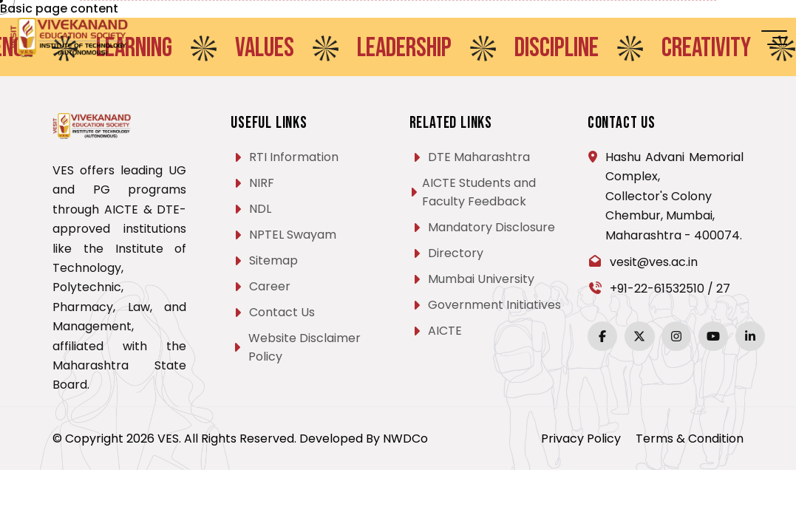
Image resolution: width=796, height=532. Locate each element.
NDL (260, 209)
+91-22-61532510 (657, 289)
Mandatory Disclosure (491, 227)
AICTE (445, 331)
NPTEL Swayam (293, 235)
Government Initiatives (494, 305)
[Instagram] (676, 336)
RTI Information (294, 157)
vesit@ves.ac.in (654, 262)
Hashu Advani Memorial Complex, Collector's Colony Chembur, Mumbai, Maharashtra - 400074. (674, 196)
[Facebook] (602, 336)
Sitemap (273, 260)
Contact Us (282, 312)
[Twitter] (639, 336)
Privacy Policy (581, 439)
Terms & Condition (690, 439)
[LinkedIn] (750, 336)
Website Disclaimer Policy (305, 347)
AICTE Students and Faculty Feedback (479, 192)
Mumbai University (481, 279)
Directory (456, 253)
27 (723, 289)
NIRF (262, 183)
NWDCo (405, 439)
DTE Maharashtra (479, 157)
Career (270, 286)
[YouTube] (713, 336)
